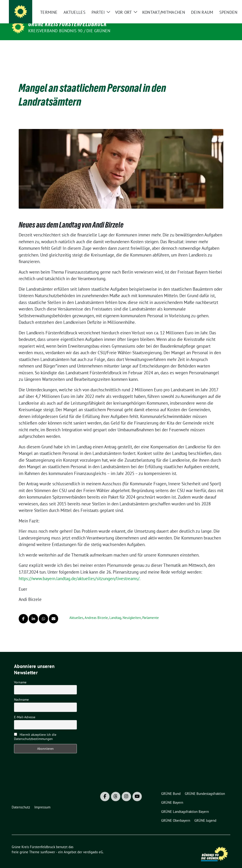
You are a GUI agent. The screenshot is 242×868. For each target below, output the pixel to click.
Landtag (115, 610)
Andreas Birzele (96, 610)
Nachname (21, 692)
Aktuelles (76, 610)
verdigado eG (93, 845)
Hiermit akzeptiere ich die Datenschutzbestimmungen (35, 729)
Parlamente (151, 610)
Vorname (20, 675)
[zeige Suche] (222, 7)
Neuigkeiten (132, 610)
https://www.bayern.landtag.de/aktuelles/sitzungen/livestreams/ (79, 571)
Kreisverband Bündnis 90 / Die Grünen (69, 31)
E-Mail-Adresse (25, 710)
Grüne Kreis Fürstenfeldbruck (68, 24)
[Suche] (215, 7)
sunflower (48, 845)
